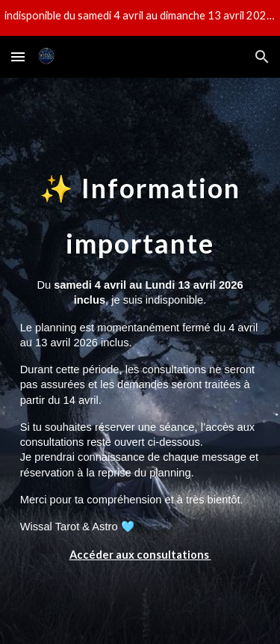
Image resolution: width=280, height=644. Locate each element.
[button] (18, 56)
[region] (140, 18)
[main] (140, 361)
